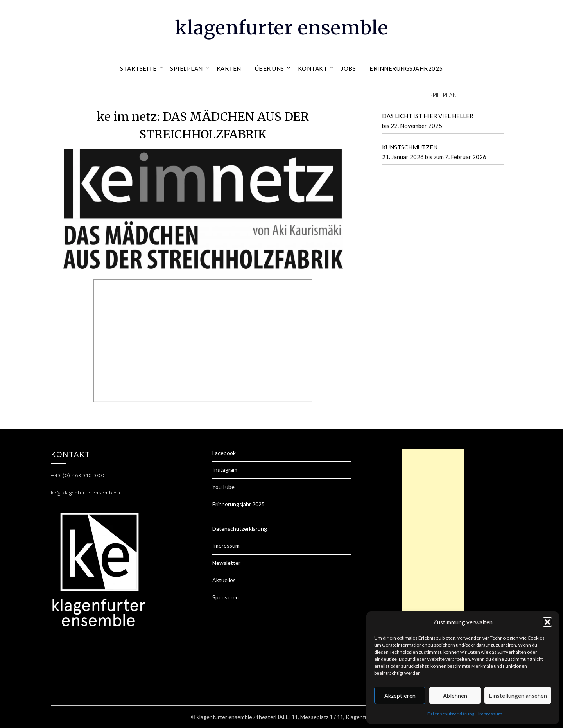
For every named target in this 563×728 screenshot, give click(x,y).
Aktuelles (224, 580)
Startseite (138, 68)
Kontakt (313, 68)
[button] (547, 622)
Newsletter (226, 563)
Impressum (490, 714)
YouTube (223, 487)
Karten (229, 68)
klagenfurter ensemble (281, 28)
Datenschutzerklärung (451, 714)
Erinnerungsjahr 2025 (238, 504)
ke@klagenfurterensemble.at (87, 493)
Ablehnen (455, 696)
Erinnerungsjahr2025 (406, 68)
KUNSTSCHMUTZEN (410, 147)
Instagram (225, 470)
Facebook (224, 453)
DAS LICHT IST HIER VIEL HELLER (428, 116)
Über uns (270, 68)
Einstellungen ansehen (518, 696)
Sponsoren (226, 597)
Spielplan (186, 68)
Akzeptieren (400, 696)
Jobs (348, 68)
